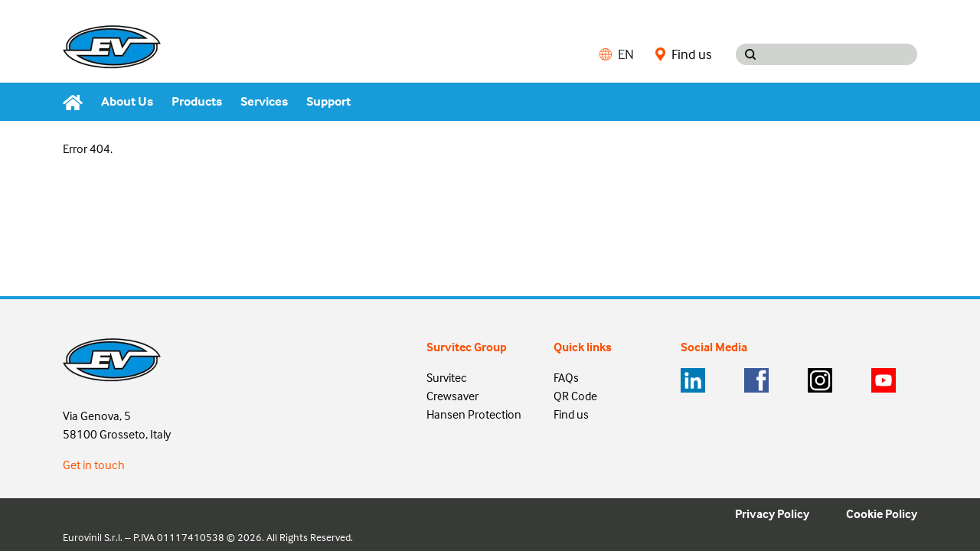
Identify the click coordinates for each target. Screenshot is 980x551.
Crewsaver (452, 396)
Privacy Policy (772, 514)
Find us (683, 54)
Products (197, 101)
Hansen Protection (474, 414)
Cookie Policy (882, 514)
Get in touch (94, 465)
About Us (127, 101)
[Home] (77, 102)
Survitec (447, 377)
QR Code (575, 396)
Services (264, 101)
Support (328, 101)
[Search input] (841, 54)
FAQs (566, 377)
